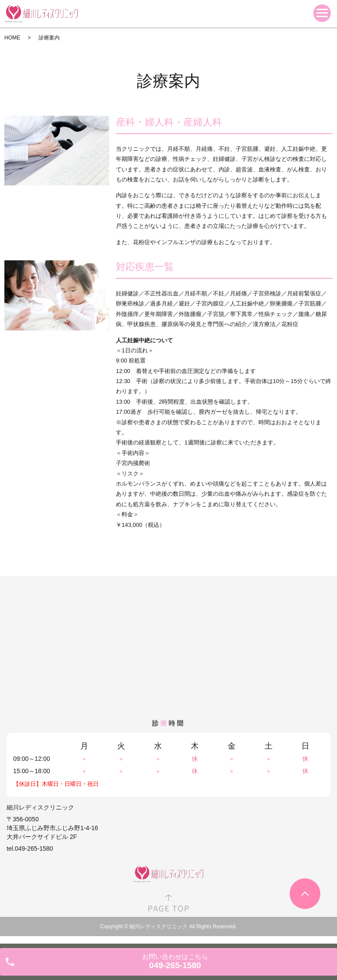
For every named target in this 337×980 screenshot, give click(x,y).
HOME (12, 38)
